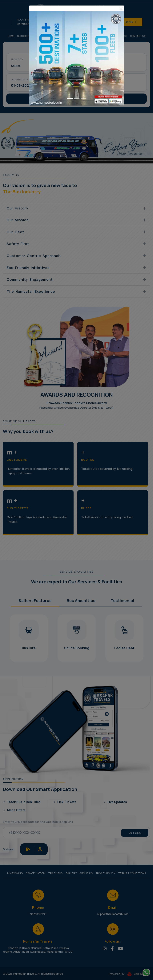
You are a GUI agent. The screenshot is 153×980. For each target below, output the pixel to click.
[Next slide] (117, 11)
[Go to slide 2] (77, 6)
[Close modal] (121, 6)
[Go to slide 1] (70, 6)
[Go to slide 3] (83, 6)
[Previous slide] (36, 11)
